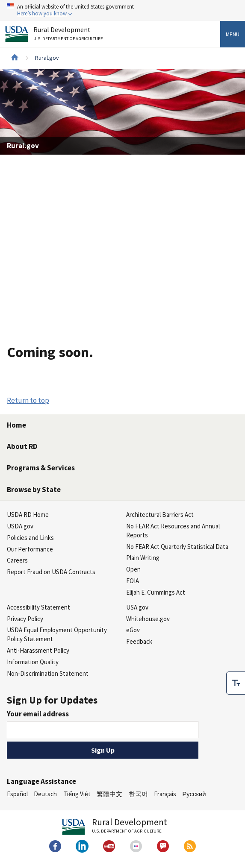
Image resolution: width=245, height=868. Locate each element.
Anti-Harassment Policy (38, 650)
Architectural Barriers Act (160, 515)
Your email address (38, 714)
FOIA (133, 581)
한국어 (138, 794)
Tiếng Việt (77, 794)
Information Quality (33, 662)
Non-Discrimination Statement (48, 673)
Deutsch (45, 794)
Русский (194, 794)
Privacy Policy (25, 619)
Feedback (139, 641)
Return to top (28, 400)
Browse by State (34, 490)
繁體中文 (109, 794)
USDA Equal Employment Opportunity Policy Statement (57, 634)
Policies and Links (30, 538)
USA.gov (137, 607)
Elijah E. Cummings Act (156, 592)
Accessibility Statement (38, 607)
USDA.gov (20, 526)
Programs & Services (41, 468)
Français (165, 794)
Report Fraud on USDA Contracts (51, 572)
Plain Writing (143, 558)
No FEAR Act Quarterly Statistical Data (177, 547)
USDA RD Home (28, 515)
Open (133, 569)
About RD (22, 446)
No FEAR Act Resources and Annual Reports (173, 531)
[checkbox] (236, 683)
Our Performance (30, 549)
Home (16, 425)
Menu (233, 34)
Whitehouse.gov (148, 619)
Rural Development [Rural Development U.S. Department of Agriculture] (69, 35)
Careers (17, 560)
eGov (133, 630)
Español (17, 794)
